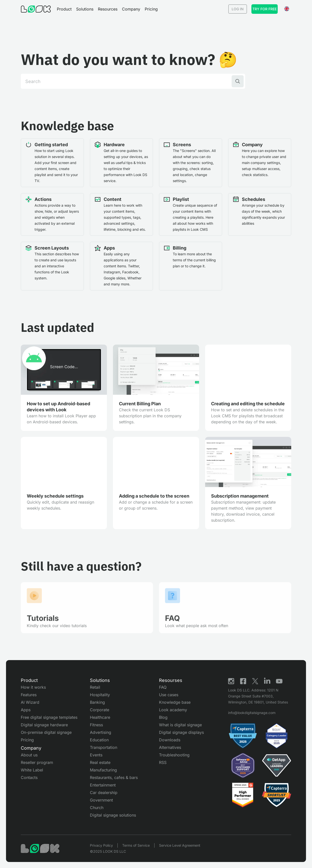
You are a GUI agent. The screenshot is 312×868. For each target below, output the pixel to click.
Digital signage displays (181, 732)
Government (101, 800)
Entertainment (103, 785)
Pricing (151, 9)
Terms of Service (136, 845)
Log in (238, 9)
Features (29, 695)
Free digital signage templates (49, 717)
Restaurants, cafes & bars (114, 777)
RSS (163, 762)
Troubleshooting (174, 755)
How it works (33, 687)
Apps (26, 710)
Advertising (101, 732)
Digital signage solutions (113, 815)
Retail (95, 687)
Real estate (100, 762)
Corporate (100, 710)
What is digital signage (180, 725)
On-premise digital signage (46, 732)
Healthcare (100, 717)
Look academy (173, 710)
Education (99, 740)
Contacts (29, 777)
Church (97, 808)
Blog (163, 717)
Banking (97, 702)
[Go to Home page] (36, 9)
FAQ (163, 687)
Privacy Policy (101, 845)
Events (96, 755)
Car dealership (104, 793)
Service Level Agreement (180, 845)
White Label (32, 770)
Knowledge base (175, 702)
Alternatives (170, 747)
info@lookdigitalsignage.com (252, 713)
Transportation (104, 747)
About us (29, 755)
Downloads (170, 740)
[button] (64, 9)
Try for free (265, 9)
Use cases (169, 695)
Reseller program (37, 762)
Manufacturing (103, 770)
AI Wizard (30, 702)
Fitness (96, 725)
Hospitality (100, 695)
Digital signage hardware (44, 725)
